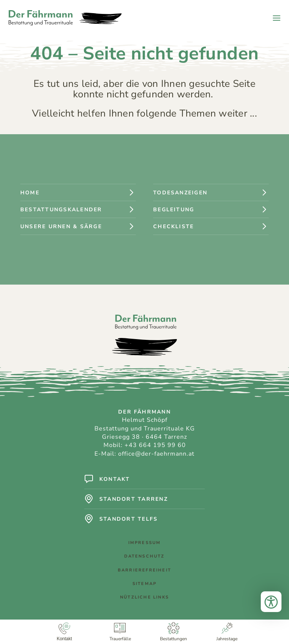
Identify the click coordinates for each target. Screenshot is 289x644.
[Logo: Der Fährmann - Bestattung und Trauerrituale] (65, 18)
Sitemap (144, 584)
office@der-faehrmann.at (156, 454)
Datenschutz (144, 556)
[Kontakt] (64, 632)
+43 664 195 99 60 (155, 445)
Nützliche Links (144, 597)
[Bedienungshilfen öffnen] (271, 602)
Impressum (145, 543)
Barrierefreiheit (144, 570)
